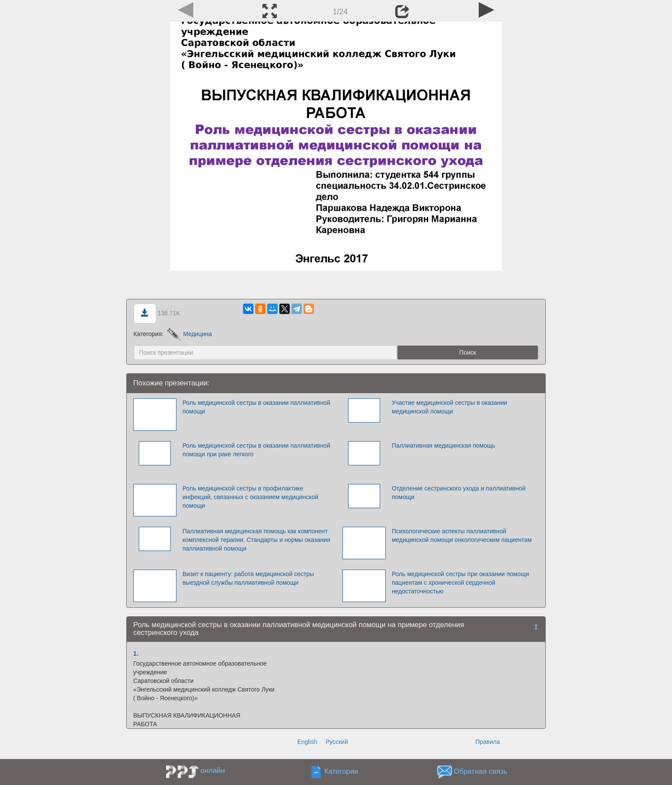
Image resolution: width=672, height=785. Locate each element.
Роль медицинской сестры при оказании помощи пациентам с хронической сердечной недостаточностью (460, 583)
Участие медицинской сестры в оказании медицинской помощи (450, 407)
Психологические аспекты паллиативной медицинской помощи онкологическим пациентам (462, 535)
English (307, 742)
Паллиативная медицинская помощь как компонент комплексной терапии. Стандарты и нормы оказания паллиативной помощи (256, 540)
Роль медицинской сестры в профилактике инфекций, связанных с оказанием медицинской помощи (250, 497)
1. (136, 654)
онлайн (213, 771)
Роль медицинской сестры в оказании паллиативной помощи (256, 407)
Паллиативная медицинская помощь (443, 445)
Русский (337, 742)
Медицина (190, 334)
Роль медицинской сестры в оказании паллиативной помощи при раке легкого (256, 450)
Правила (488, 742)
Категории (341, 771)
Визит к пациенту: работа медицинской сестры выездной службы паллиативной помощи (248, 578)
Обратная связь (480, 771)
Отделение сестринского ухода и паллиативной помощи (459, 493)
